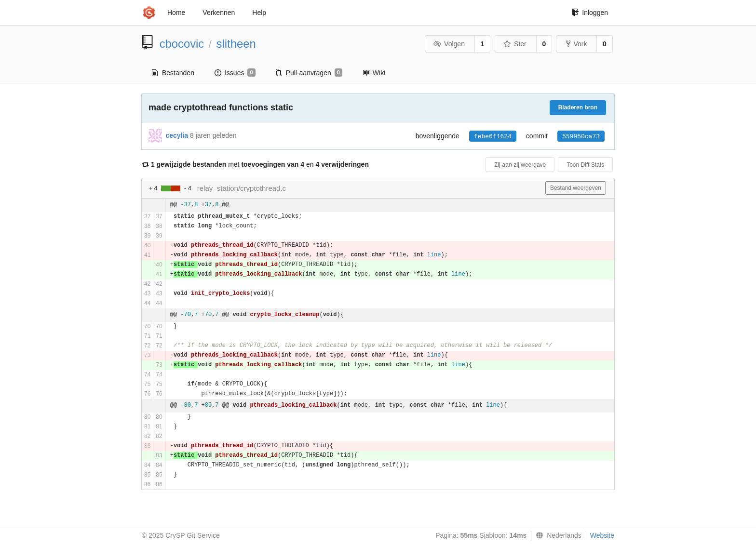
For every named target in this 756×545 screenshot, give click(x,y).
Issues (235, 73)
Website (602, 535)
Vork (576, 44)
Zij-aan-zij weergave (520, 165)
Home (176, 13)
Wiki (374, 73)
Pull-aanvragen (309, 73)
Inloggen (590, 13)
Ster (515, 44)
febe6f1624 (493, 137)
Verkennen (219, 13)
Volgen (449, 44)
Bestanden (173, 73)
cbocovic (182, 44)
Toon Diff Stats (585, 165)
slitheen (236, 44)
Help (259, 13)
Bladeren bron (578, 107)
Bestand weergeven (576, 188)
